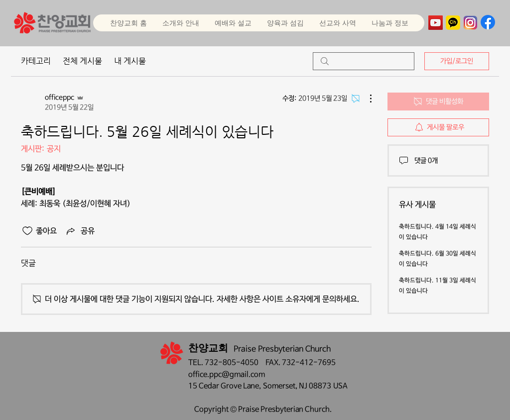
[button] (233, 23)
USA (340, 386)
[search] (364, 61)
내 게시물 (130, 61)
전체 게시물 (82, 61)
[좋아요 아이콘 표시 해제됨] (27, 231)
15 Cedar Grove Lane (224, 386)
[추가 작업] (366, 99)
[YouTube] (436, 23)
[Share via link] (80, 231)
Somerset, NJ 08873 (298, 386)
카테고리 (36, 61)
